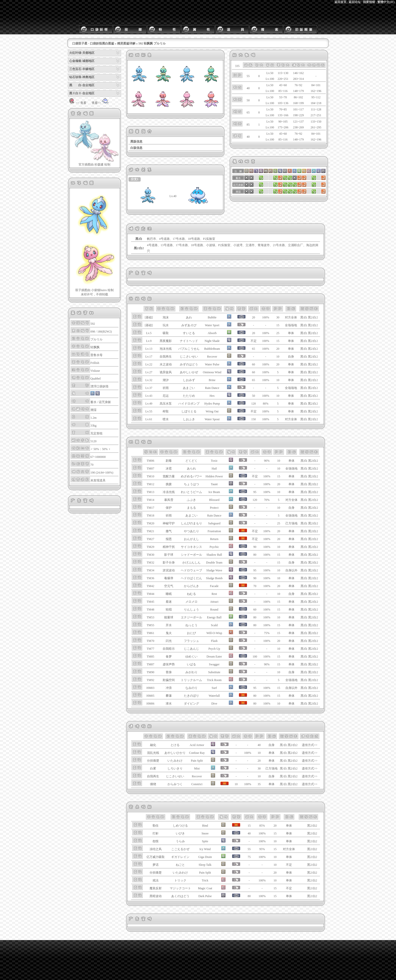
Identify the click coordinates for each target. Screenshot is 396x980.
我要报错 (369, 2)
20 (278, 349)
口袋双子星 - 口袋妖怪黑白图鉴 (93, 43)
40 (259, 745)
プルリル (96, 339)
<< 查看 (77, 103)
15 (278, 325)
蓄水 (93, 402)
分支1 (135, 179)
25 (278, 333)
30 (278, 317)
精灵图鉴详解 (126, 43)
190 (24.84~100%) (102, 473)
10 (278, 357)
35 (259, 784)
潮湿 (93, 410)
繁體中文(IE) (386, 2)
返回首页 (340, 2)
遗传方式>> (310, 745)
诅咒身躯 (105, 402)
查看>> (101, 103)
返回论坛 (355, 2)
